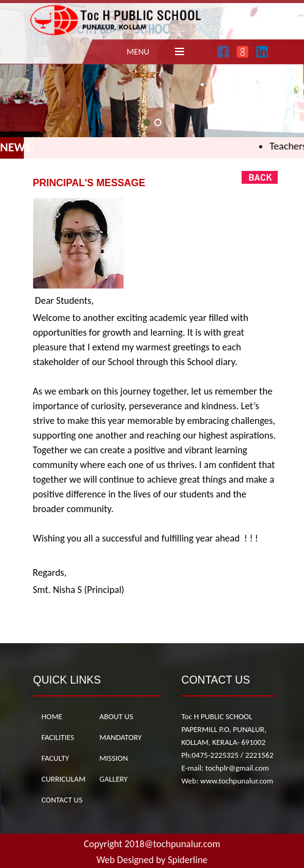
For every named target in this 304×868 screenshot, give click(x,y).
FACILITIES (58, 737)
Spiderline (187, 860)
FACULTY (55, 758)
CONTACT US (62, 800)
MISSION (113, 758)
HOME (52, 716)
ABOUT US (116, 716)
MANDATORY (120, 737)
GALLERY (113, 779)
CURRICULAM (64, 779)
